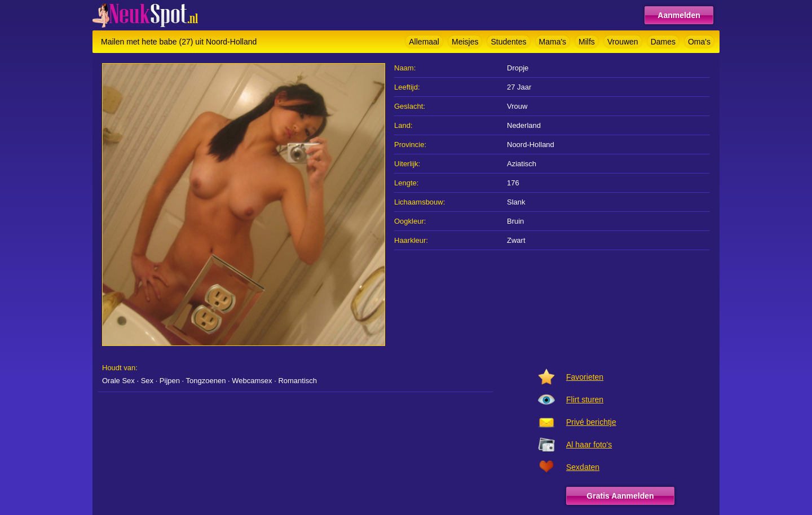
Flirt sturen (585, 399)
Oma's (699, 42)
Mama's (553, 42)
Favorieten (585, 377)
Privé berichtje (591, 422)
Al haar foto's (589, 445)
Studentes (508, 42)
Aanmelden (679, 15)
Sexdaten (583, 467)
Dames (663, 42)
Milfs (587, 42)
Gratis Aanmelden (620, 496)
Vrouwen (623, 42)
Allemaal (424, 42)
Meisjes (465, 42)
